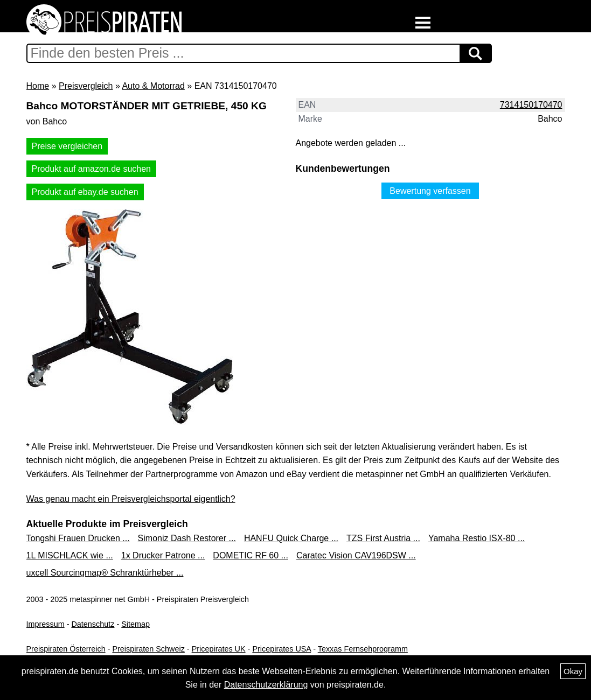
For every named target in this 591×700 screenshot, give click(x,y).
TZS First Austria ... (383, 538)
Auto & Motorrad (153, 86)
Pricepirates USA (281, 649)
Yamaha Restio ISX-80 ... (477, 538)
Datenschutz (93, 624)
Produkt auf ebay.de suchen (85, 192)
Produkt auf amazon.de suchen (91, 169)
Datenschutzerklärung (266, 685)
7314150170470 (531, 105)
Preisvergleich (86, 86)
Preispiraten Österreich (66, 649)
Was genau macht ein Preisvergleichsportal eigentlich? (131, 499)
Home (38, 86)
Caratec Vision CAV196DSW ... (356, 555)
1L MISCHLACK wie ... (70, 555)
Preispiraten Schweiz (148, 649)
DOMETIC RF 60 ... (251, 555)
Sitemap (135, 624)
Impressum (46, 624)
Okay (573, 671)
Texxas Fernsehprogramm (363, 649)
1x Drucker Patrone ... (163, 555)
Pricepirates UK (219, 649)
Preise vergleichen (67, 146)
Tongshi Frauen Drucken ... (78, 538)
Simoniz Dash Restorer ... (187, 538)
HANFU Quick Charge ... (291, 538)
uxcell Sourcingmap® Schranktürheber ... (105, 573)
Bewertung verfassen (430, 191)
